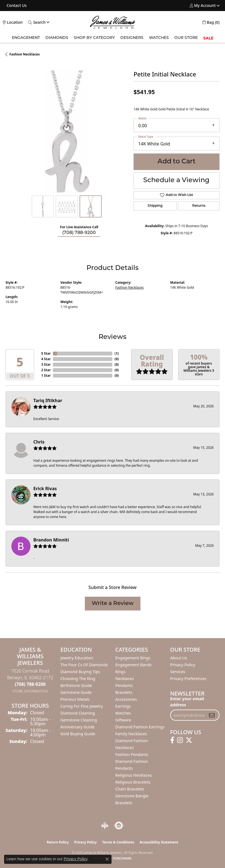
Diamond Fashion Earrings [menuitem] (140, 727)
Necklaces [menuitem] (125, 679)
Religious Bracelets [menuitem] (133, 782)
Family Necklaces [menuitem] (131, 734)
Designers (132, 38)
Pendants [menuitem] (124, 685)
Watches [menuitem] (123, 713)
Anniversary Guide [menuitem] (77, 727)
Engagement (26, 38)
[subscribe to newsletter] (212, 715)
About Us (179, 658)
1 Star (46, 375)
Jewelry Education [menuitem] (77, 658)
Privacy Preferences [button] (188, 679)
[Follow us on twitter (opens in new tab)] (189, 740)
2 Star (46, 370)
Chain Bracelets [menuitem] (130, 789)
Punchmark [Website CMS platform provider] (122, 858)
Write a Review (113, 604)
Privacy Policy (183, 665)
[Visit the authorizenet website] (119, 825)
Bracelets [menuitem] (124, 692)
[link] (16, 6)
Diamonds (57, 38)
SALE (208, 38)
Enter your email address (187, 702)
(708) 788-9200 (79, 233)
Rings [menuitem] (120, 672)
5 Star (46, 353)
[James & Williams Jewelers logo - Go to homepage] (112, 22)
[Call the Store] (30, 684)
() (117, 353)
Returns (199, 206)
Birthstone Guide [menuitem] (76, 685)
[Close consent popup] (107, 859)
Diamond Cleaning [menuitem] (78, 713)
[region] (67, 132)
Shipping (155, 206)
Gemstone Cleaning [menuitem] (79, 720)
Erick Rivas (45, 489)
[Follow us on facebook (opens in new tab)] (172, 740)
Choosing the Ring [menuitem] (78, 679)
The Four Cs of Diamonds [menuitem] (84, 665)
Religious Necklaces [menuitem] (134, 775)
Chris (39, 442)
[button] (203, 6)
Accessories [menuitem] (126, 699)
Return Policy (58, 842)
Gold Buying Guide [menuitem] (78, 734)
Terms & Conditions (118, 842)
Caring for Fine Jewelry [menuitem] (82, 706)
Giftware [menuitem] (123, 720)
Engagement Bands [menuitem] (134, 665)
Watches (159, 38)
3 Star (46, 364)
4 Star (46, 359)
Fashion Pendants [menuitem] (132, 754)
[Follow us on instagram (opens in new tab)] (180, 740)
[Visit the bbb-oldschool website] (105, 825)
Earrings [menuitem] (123, 706)
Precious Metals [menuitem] (75, 699)
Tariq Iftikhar (48, 400)
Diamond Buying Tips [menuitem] (80, 672)
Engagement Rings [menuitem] (133, 658)
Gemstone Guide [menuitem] (76, 692)
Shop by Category (94, 38)
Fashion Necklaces (25, 54)
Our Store (186, 38)
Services (178, 672)
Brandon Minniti (51, 540)
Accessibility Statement (159, 842)
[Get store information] (30, 691)
